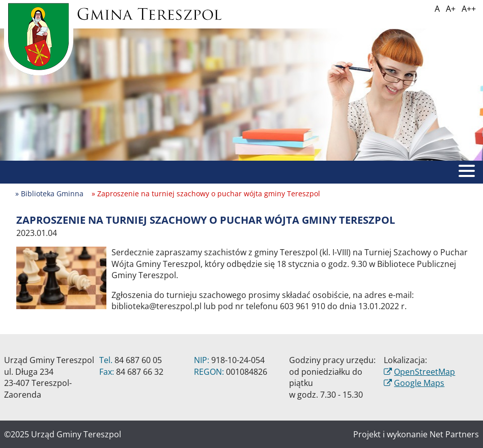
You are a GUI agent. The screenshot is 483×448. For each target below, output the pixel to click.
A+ (451, 9)
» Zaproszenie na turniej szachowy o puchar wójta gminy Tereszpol (206, 193)
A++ (469, 9)
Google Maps (419, 383)
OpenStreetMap (424, 372)
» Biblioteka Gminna (49, 193)
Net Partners (454, 434)
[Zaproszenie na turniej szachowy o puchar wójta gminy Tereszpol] (61, 277)
